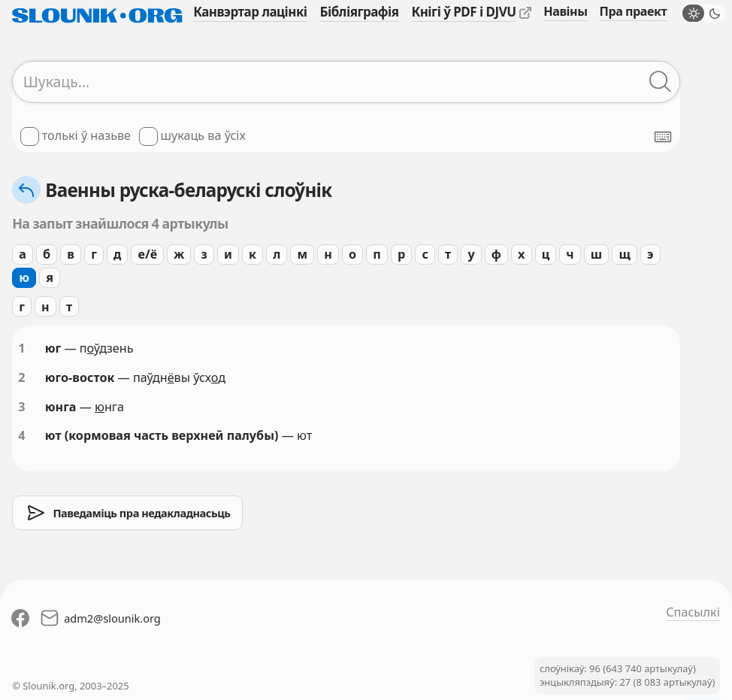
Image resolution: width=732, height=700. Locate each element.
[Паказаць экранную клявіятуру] (663, 137)
